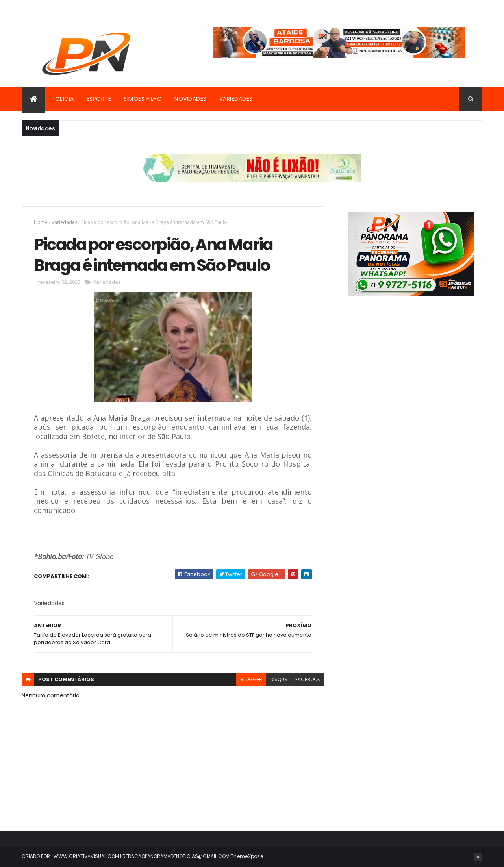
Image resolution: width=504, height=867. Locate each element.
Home (41, 222)
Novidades (191, 99)
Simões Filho (143, 99)
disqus (279, 679)
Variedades (236, 99)
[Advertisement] (411, 382)
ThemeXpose (247, 856)
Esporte (99, 99)
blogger (251, 679)
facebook (308, 679)
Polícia (63, 99)
